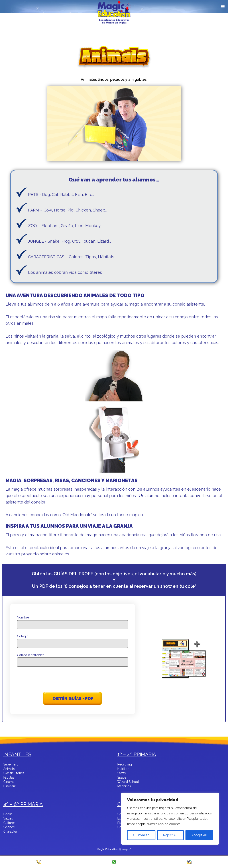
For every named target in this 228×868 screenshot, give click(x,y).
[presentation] (73, 680)
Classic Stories (14, 773)
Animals (9, 769)
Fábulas (9, 778)
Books (8, 814)
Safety (122, 773)
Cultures (9, 823)
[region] (170, 826)
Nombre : (73, 621)
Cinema (9, 782)
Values (8, 819)
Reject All (170, 835)
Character (10, 832)
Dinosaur (10, 786)
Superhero (11, 765)
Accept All (199, 835)
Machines (124, 786)
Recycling (125, 765)
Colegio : (73, 640)
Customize (141, 835)
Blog (121, 823)
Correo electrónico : (73, 658)
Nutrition (123, 769)
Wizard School (128, 782)
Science (9, 827)
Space (122, 778)
